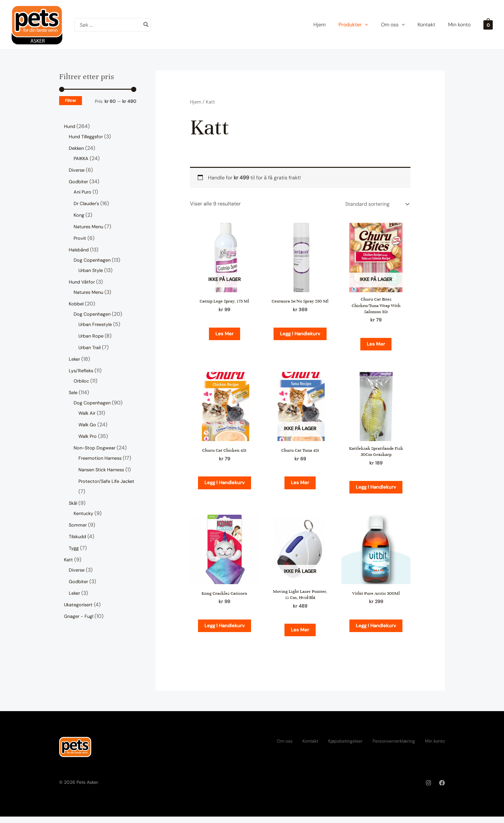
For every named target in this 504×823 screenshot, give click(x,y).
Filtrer (71, 101)
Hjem (196, 102)
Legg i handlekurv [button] (300, 339)
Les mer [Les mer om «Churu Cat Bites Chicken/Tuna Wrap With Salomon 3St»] (376, 346)
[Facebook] (442, 790)
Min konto (435, 747)
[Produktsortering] (377, 204)
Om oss (285, 747)
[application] (365, 25)
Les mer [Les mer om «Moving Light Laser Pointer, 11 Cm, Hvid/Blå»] (300, 636)
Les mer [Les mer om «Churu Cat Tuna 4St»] (300, 486)
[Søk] (146, 25)
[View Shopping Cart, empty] (488, 25)
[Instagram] (428, 790)
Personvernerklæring (394, 747)
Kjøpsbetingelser (345, 747)
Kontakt (310, 747)
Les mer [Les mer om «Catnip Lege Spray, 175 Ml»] (225, 334)
